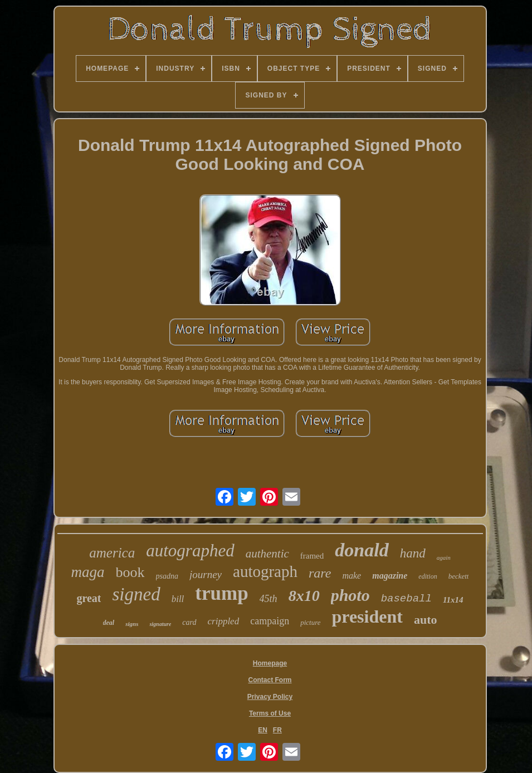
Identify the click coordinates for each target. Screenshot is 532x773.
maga (88, 572)
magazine (390, 576)
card (189, 622)
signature (160, 624)
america (112, 553)
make (352, 576)
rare (320, 573)
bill (178, 599)
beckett (459, 576)
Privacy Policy (270, 697)
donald (362, 550)
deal (109, 623)
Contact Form (270, 680)
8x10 (304, 596)
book (130, 572)
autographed (190, 551)
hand (413, 553)
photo (350, 595)
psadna (167, 576)
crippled (224, 621)
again (444, 557)
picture (310, 622)
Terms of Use (270, 713)
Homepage (270, 663)
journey (206, 574)
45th (269, 599)
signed (136, 594)
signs (132, 624)
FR (277, 730)
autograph (265, 571)
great (89, 598)
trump (221, 593)
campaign (270, 621)
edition (428, 576)
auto (426, 620)
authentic (267, 554)
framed (312, 556)
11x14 (453, 600)
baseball (406, 599)
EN (263, 730)
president (367, 617)
